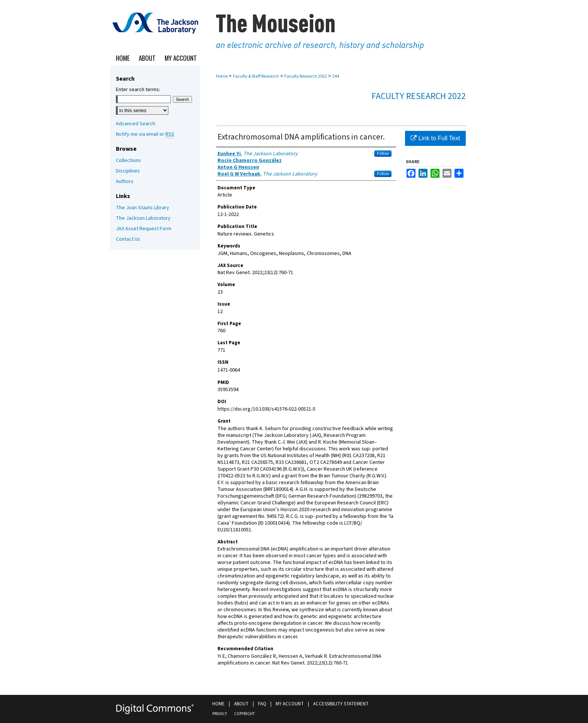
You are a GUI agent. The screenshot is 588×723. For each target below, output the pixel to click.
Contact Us (128, 239)
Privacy (220, 714)
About (241, 704)
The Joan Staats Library (142, 208)
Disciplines (128, 171)
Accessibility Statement (341, 704)
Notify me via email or (145, 134)
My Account (290, 704)
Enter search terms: (138, 90)
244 (336, 76)
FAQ (262, 704)
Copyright (244, 714)
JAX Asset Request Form (144, 229)
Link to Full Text (435, 138)
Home (222, 76)
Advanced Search (136, 124)
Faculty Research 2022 (306, 76)
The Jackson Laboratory (143, 218)
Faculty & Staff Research (256, 76)
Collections (128, 160)
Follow (383, 153)
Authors (125, 181)
